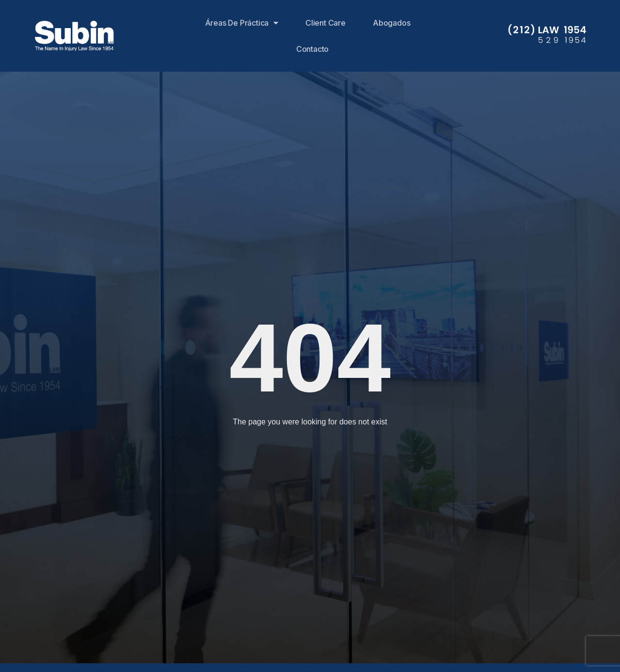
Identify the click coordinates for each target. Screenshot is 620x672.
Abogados (391, 23)
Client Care (326, 23)
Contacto (312, 49)
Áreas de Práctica (242, 23)
